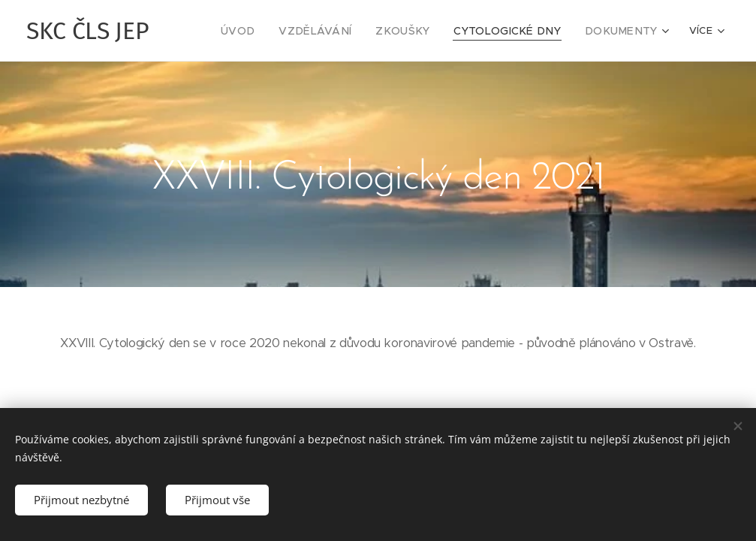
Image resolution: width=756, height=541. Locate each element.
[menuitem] (273, 31)
